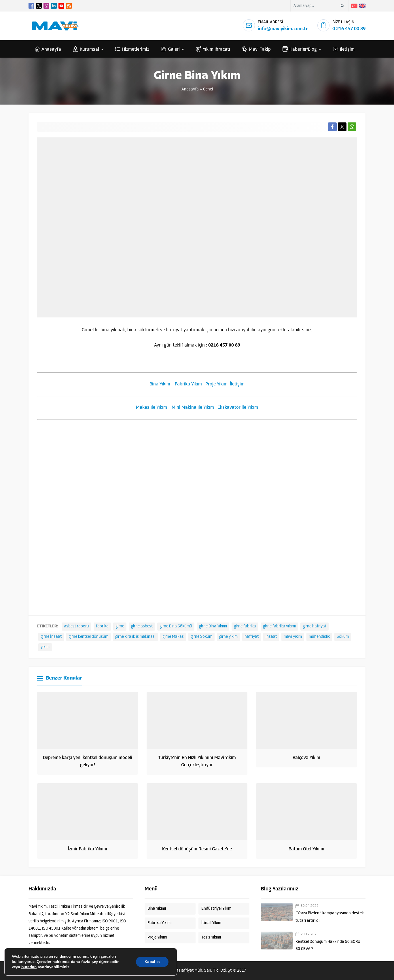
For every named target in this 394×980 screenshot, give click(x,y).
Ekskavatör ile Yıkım (238, 408)
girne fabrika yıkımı (279, 626)
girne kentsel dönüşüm (88, 637)
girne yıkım (228, 637)
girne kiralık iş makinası (135, 637)
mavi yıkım (293, 637)
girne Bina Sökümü (176, 626)
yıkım (45, 647)
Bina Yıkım (160, 384)
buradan (29, 967)
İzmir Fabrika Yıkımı (88, 849)
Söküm (343, 637)
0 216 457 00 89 (349, 29)
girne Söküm (201, 637)
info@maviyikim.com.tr (283, 29)
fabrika (102, 626)
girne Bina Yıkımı (213, 626)
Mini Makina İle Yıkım (193, 408)
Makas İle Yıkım (151, 408)
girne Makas (173, 637)
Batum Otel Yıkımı (306, 849)
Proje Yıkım (216, 384)
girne (120, 626)
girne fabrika (245, 626)
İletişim (237, 384)
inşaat (271, 637)
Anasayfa (190, 89)
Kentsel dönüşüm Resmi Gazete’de (197, 849)
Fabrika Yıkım (188, 384)
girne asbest (142, 626)
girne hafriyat (315, 626)
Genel (208, 89)
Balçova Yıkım (306, 758)
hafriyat (252, 637)
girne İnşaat (51, 637)
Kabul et (152, 962)
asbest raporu (76, 626)
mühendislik (319, 637)
